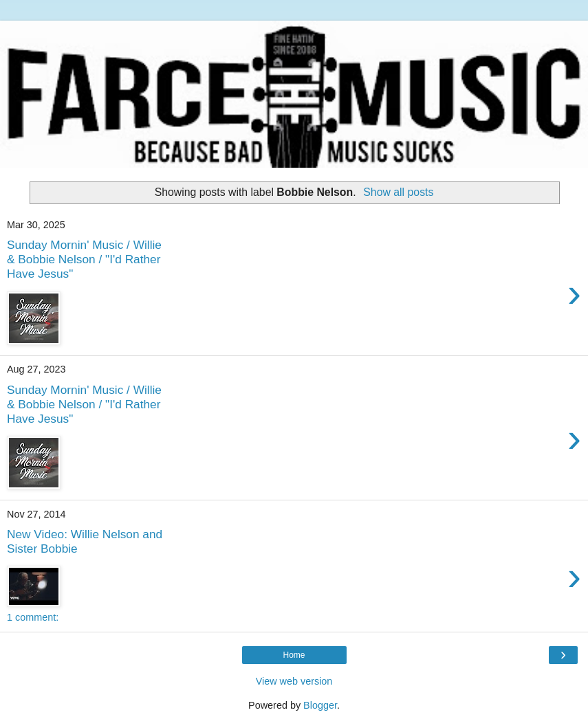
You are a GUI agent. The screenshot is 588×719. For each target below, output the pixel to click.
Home (294, 655)
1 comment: (33, 617)
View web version (294, 681)
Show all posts (398, 192)
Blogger (320, 705)
